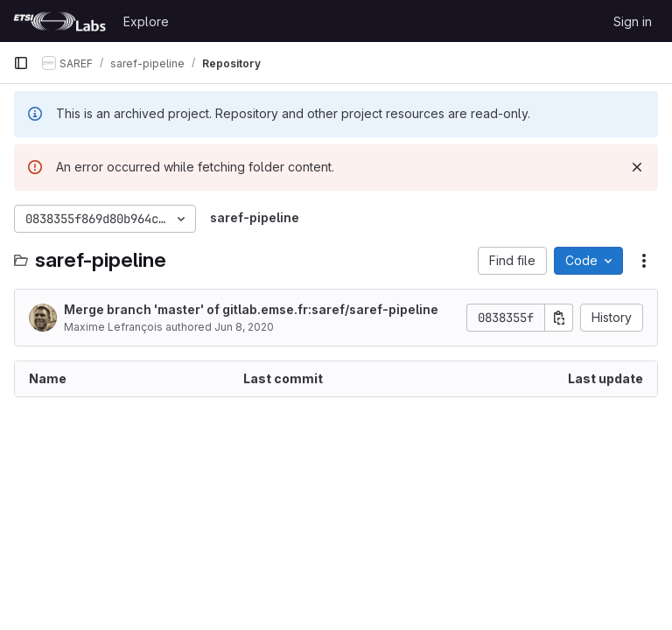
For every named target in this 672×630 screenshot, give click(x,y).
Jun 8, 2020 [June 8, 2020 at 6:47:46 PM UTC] (244, 327)
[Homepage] (59, 21)
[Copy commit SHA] (559, 318)
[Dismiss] (637, 167)
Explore (146, 21)
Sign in (633, 21)
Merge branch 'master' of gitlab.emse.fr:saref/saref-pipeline (251, 309)
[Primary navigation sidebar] (21, 63)
